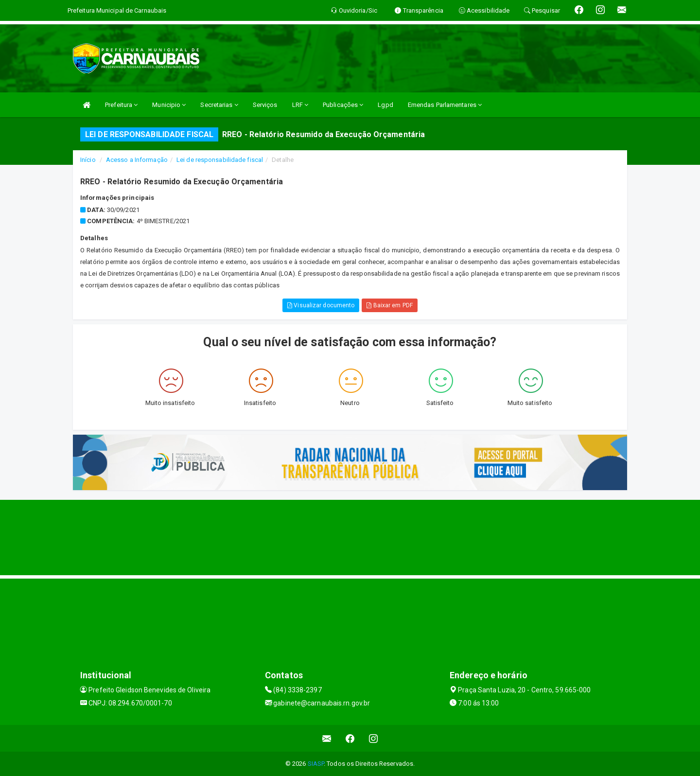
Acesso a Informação (137, 160)
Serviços (265, 105)
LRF (300, 105)
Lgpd (385, 105)
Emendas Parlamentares (445, 105)
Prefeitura (121, 105)
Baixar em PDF (390, 305)
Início (88, 160)
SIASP (316, 764)
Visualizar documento (321, 305)
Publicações (343, 105)
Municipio (169, 105)
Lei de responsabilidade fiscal (220, 160)
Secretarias (219, 105)
